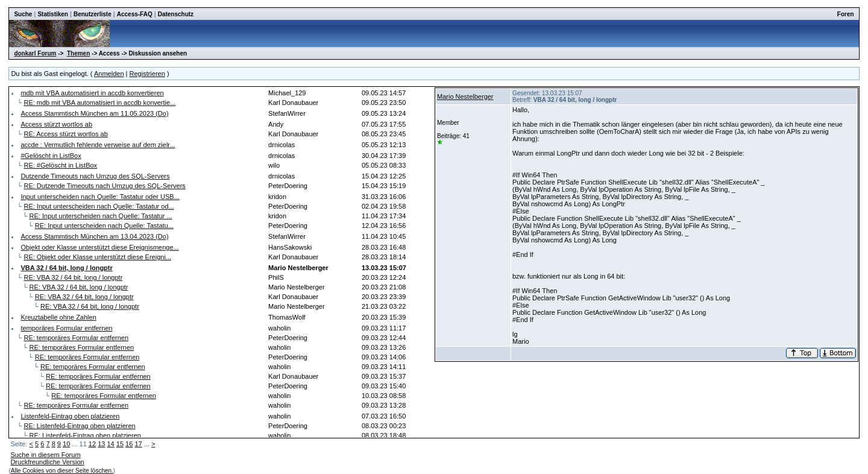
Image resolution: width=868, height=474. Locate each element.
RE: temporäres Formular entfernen (76, 338)
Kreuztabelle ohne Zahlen (58, 317)
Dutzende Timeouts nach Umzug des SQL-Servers (95, 176)
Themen (78, 53)
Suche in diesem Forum (45, 455)
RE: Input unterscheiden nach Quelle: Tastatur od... (99, 206)
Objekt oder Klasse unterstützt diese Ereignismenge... (99, 247)
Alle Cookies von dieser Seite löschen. (62, 471)
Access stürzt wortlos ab (56, 124)
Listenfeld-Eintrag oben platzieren (70, 416)
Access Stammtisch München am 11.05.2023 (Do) (94, 113)
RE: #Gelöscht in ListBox (60, 165)
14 (110, 444)
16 (129, 444)
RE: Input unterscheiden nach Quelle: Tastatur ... (101, 216)
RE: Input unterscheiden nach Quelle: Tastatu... (104, 226)
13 (101, 444)
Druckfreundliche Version (47, 462)
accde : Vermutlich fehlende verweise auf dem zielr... (98, 145)
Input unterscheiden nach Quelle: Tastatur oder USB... (100, 197)
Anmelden (109, 74)
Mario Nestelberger (465, 96)
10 (66, 444)
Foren (846, 14)
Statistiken (53, 14)
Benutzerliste (93, 14)
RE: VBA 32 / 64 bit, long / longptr (73, 277)
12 (92, 444)
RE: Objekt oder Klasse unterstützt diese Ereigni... (97, 257)
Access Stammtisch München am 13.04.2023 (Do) (94, 236)
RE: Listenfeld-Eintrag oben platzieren (79, 426)
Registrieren (147, 74)
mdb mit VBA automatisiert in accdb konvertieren (92, 93)
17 (138, 444)
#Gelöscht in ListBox (51, 156)
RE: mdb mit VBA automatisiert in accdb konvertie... (99, 103)
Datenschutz (176, 14)
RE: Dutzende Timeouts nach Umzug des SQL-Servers (104, 186)
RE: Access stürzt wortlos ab (65, 134)
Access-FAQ (135, 14)
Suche (23, 14)
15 (120, 444)
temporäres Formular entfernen (66, 328)
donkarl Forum (35, 53)
